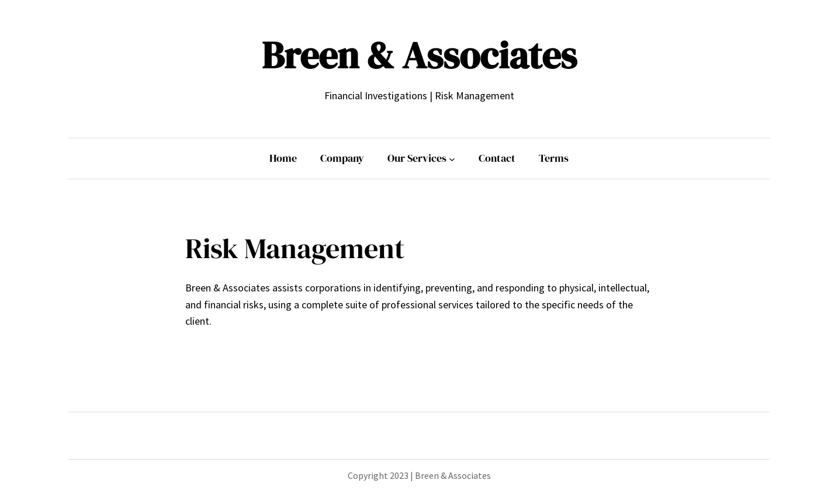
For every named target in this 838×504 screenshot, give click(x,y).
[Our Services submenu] (452, 159)
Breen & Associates (419, 55)
